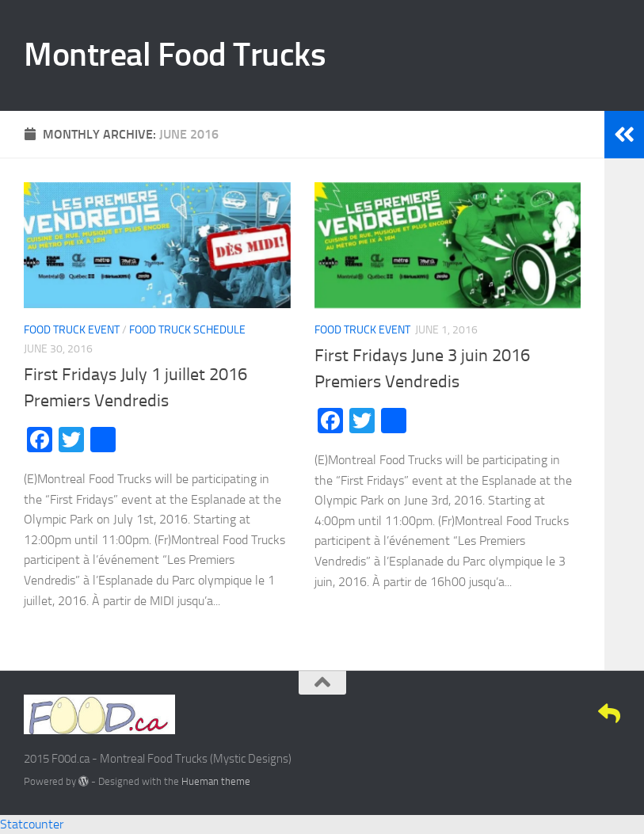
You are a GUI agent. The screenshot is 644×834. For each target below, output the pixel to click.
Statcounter (32, 824)
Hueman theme (216, 781)
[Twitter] (552, 714)
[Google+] (581, 714)
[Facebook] (524, 714)
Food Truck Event (72, 330)
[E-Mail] (609, 714)
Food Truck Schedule (187, 330)
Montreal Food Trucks (175, 55)
